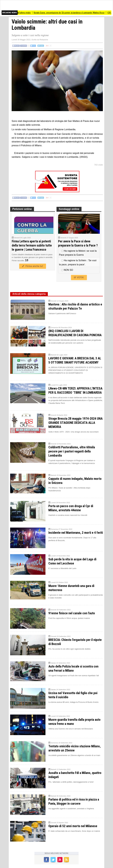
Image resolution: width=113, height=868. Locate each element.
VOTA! (79, 277)
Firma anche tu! (33, 266)
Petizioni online (22, 209)
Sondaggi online (69, 209)
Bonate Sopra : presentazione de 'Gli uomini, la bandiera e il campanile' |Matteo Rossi (71, 13)
